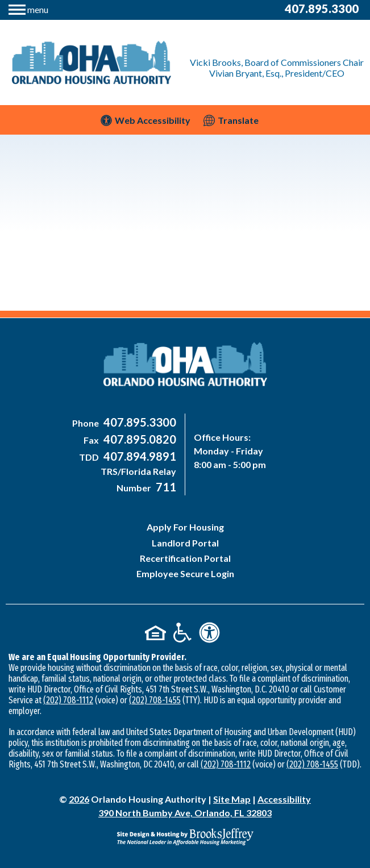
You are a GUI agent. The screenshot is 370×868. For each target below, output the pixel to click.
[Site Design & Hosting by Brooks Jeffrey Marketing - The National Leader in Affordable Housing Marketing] (185, 837)
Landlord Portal (185, 543)
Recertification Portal (185, 558)
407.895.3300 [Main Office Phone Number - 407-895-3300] (322, 9)
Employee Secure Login (185, 573)
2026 (79, 799)
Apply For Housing (185, 527)
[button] (28, 8)
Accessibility (284, 799)
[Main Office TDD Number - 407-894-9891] (138, 457)
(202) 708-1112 (68, 700)
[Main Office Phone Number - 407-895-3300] (138, 423)
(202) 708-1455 (155, 700)
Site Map (232, 799)
